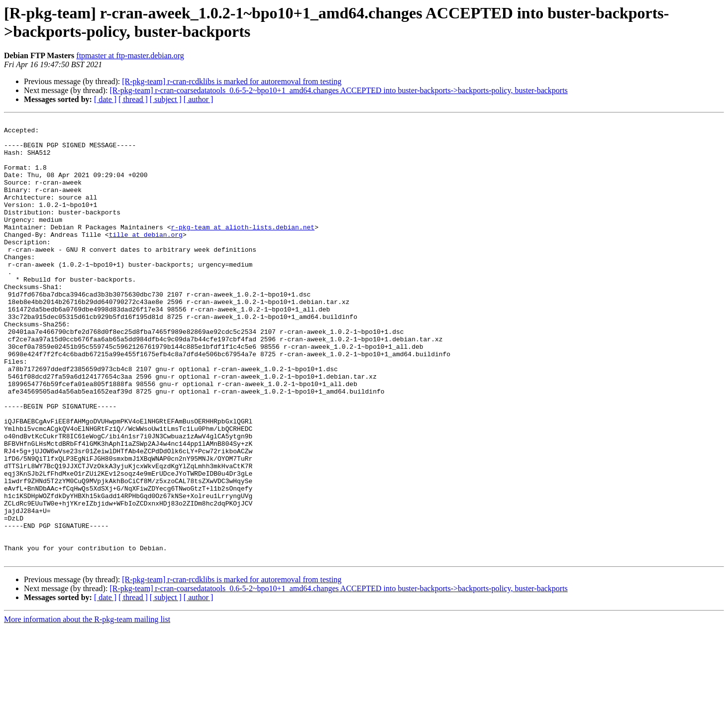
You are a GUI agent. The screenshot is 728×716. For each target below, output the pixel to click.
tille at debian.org (146, 258)
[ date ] (105, 99)
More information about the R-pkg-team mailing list (87, 707)
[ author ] (199, 99)
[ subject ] (166, 99)
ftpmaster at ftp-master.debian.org (130, 55)
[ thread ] (133, 99)
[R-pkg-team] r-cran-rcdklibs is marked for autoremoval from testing (232, 81)
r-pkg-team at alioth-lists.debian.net (243, 249)
